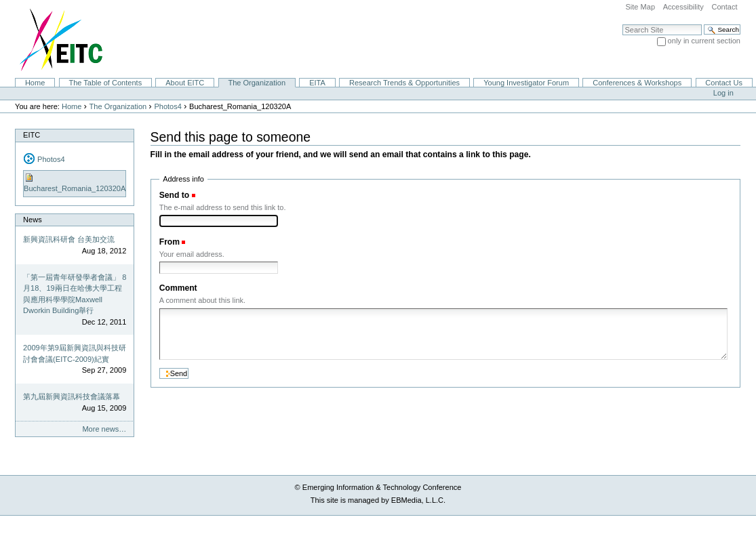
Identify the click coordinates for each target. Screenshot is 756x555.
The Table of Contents (105, 83)
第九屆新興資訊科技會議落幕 (72, 396)
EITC (32, 135)
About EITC (185, 83)
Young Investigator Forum (526, 83)
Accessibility (683, 7)
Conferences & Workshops (637, 83)
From (170, 242)
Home (35, 83)
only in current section (704, 41)
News (33, 220)
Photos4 (167, 106)
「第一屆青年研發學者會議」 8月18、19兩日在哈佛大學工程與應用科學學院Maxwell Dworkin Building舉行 (75, 294)
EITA (317, 83)
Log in (723, 93)
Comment (178, 288)
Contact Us (724, 83)
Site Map (640, 7)
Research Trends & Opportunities (404, 83)
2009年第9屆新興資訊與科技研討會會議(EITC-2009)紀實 (75, 353)
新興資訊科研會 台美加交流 (69, 239)
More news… (104, 429)
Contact (724, 7)
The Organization (257, 83)
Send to (174, 195)
